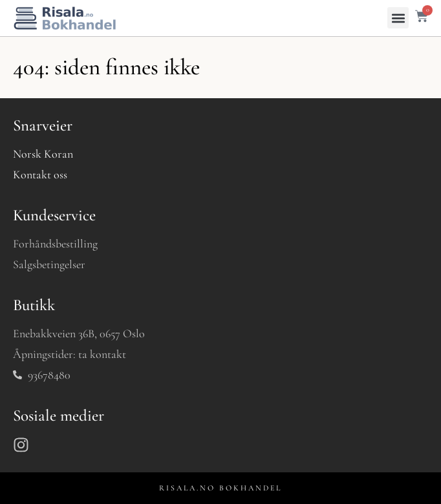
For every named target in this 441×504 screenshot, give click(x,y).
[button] (398, 18)
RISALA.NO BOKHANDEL (220, 488)
